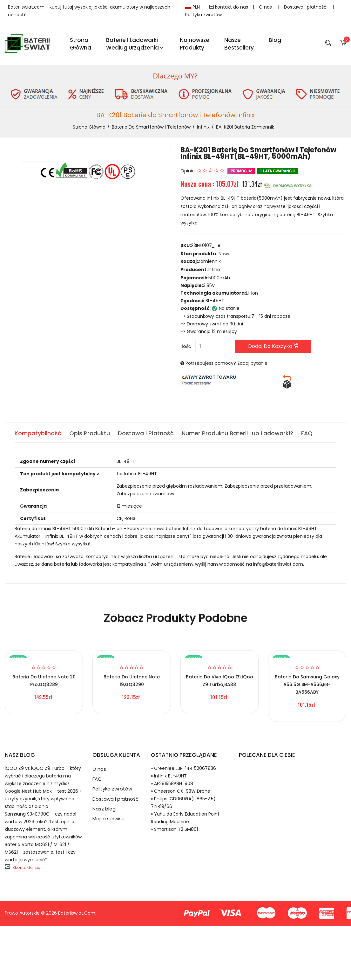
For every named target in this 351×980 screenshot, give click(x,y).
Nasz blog (104, 810)
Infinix (203, 127)
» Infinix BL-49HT (169, 776)
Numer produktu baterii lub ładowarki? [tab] (237, 433)
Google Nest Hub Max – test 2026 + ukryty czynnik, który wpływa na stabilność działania (44, 799)
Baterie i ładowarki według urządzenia (135, 44)
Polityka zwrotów (203, 15)
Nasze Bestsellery (239, 44)
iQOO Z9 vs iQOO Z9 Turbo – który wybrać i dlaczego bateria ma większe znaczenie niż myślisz (43, 776)
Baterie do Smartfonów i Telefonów (151, 127)
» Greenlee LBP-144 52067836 (183, 769)
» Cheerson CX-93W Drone (181, 791)
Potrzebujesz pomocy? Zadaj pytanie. (227, 363)
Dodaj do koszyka (275, 347)
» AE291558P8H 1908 (172, 784)
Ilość (186, 347)
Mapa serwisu (108, 820)
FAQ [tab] (307, 433)
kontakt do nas (229, 7)
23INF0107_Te (206, 246)
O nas (266, 7)
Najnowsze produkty (195, 44)
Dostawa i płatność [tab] (146, 433)
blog (275, 40)
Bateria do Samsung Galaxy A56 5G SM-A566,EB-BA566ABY (307, 685)
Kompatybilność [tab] (38, 433)
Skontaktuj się (26, 868)
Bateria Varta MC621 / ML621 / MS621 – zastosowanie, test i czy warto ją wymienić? (40, 852)
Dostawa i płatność (306, 7)
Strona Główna (81, 44)
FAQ (97, 780)
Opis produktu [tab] (90, 433)
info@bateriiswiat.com (278, 564)
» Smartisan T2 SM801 (174, 830)
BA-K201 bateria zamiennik (245, 127)
